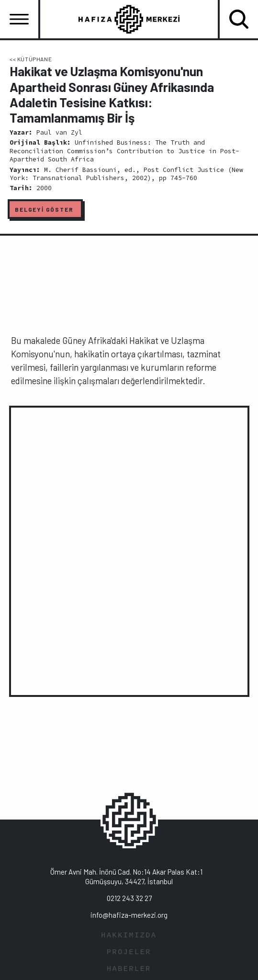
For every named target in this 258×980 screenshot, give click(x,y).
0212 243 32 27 (129, 898)
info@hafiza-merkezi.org (129, 915)
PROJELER (129, 952)
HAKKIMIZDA (129, 936)
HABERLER (129, 969)
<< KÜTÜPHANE (31, 59)
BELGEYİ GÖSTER (44, 209)
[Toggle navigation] (19, 19)
